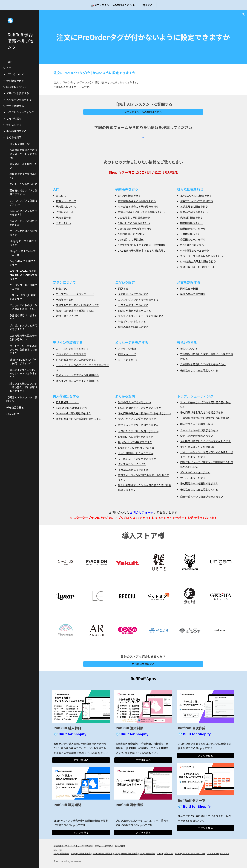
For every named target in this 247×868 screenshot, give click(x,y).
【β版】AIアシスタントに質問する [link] (22, 399)
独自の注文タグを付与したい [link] (23, 176)
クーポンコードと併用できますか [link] (23, 287)
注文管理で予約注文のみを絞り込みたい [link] (23, 337)
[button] (243, 15)
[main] (143, 37)
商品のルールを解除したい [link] (23, 166)
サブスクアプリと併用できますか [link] (23, 202)
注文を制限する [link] (15, 106)
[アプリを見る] (81, 760)
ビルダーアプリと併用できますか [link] (23, 223)
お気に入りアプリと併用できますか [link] (23, 212)
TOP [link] (9, 62)
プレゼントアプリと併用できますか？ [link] (23, 327)
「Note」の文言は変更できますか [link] (23, 297)
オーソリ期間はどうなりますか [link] (23, 233)
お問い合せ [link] (13, 414)
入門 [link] (9, 68)
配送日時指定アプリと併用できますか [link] (23, 192)
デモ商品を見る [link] (15, 407)
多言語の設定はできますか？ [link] (23, 317)
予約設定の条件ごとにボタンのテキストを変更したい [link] (23, 154)
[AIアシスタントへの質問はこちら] (143, 112)
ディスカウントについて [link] (23, 184)
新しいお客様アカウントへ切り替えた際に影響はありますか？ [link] (23, 387)
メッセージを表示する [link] (19, 100)
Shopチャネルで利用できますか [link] (23, 253)
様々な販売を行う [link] (16, 87)
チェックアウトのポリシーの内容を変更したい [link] (23, 307)
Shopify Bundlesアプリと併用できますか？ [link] (23, 361)
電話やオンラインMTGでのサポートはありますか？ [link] (23, 373)
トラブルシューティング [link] (20, 112)
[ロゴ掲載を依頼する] (143, 664)
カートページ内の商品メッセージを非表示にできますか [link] (23, 349)
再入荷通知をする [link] (16, 131)
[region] (123, 5)
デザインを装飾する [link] (18, 93)
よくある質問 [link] (14, 137)
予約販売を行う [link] (15, 81)
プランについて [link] (15, 74)
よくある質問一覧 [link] (20, 144)
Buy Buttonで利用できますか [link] (23, 263)
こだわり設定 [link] (14, 118)
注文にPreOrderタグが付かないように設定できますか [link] (23, 275)
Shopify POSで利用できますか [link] (23, 243)
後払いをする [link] (14, 125)
